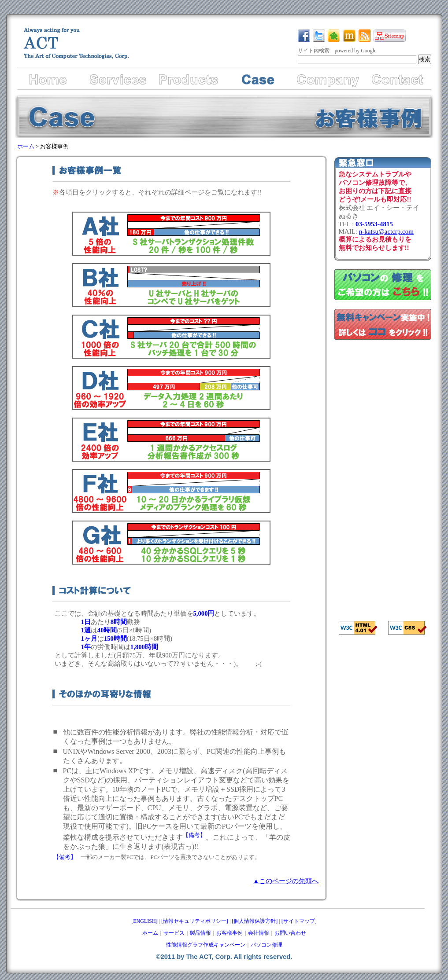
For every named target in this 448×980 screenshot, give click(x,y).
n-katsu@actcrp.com (386, 231)
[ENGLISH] (144, 921)
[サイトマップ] (299, 921)
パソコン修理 (267, 945)
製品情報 (200, 933)
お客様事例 (230, 933)
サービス (174, 933)
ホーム (26, 146)
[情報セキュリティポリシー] (195, 921)
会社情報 (259, 933)
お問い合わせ (290, 933)
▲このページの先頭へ (286, 881)
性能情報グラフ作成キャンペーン (206, 945)
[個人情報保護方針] (255, 921)
